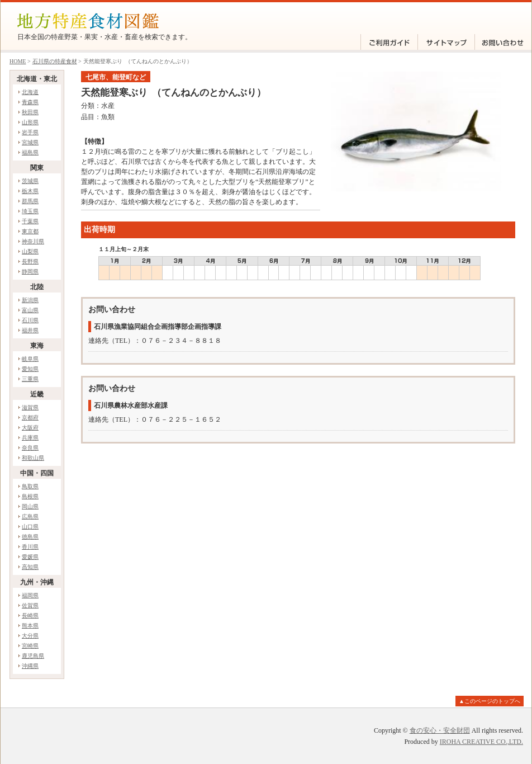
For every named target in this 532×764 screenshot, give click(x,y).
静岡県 (30, 272)
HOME (18, 61)
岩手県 (30, 132)
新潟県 (30, 300)
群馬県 (30, 201)
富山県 (30, 310)
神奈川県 (33, 241)
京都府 (30, 418)
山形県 (30, 122)
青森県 (30, 102)
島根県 (30, 496)
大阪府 (30, 428)
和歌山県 (33, 458)
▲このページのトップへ (490, 701)
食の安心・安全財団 (440, 730)
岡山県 (30, 506)
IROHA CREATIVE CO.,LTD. (481, 742)
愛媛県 (30, 557)
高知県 (30, 567)
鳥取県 (30, 486)
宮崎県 (30, 646)
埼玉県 (30, 211)
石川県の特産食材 (55, 61)
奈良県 (30, 448)
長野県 (30, 261)
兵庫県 (30, 438)
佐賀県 (30, 605)
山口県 (30, 527)
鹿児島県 (33, 656)
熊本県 (30, 626)
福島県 (30, 152)
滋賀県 (30, 407)
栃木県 (30, 191)
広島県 (30, 517)
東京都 (30, 231)
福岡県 (30, 595)
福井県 (30, 330)
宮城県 (30, 142)
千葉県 (30, 221)
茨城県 (30, 181)
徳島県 (30, 537)
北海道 (30, 92)
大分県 (30, 636)
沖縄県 (30, 666)
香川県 (30, 547)
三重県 (30, 379)
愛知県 (30, 369)
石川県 (30, 320)
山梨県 (30, 251)
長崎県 (30, 616)
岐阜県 (30, 359)
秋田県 (30, 112)
